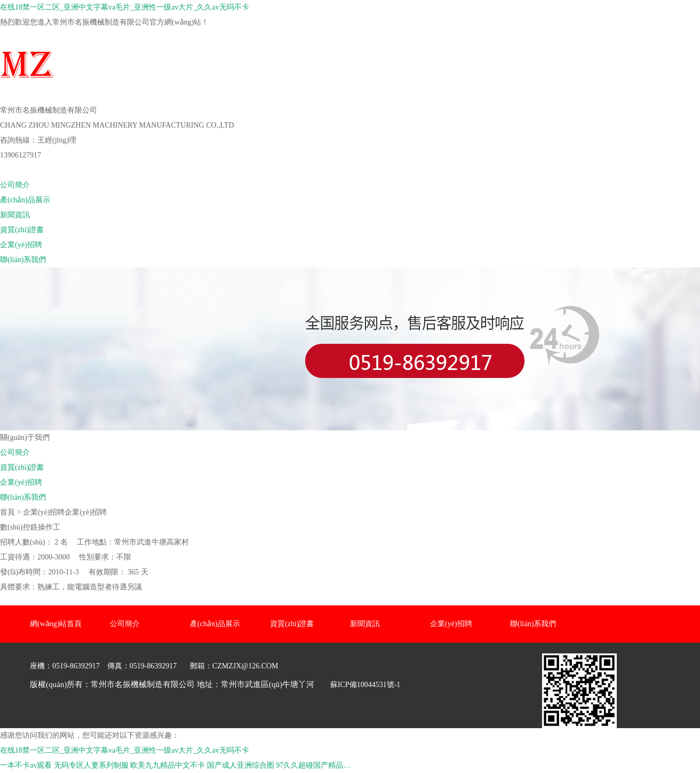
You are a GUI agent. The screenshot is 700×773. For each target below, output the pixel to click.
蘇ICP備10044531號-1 (365, 685)
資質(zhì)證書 (22, 230)
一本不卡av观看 (26, 765)
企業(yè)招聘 (21, 245)
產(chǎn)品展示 (25, 200)
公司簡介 (15, 185)
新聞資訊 (15, 215)
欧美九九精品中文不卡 (168, 765)
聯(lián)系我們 (23, 260)
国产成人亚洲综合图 (241, 765)
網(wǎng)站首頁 (26, 170)
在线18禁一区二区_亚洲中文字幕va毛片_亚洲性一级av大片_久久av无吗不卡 (125, 7)
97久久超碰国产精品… (313, 765)
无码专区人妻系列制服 (91, 765)
